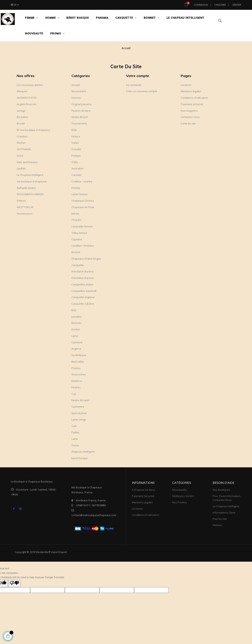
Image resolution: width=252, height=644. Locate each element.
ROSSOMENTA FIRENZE (30, 194)
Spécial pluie (79, 413)
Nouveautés (79, 91)
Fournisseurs (25, 214)
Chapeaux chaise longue (86, 259)
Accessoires (79, 374)
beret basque (80, 458)
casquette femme (82, 226)
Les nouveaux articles (30, 85)
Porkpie (76, 156)
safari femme (80, 194)
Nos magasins (189, 111)
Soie (74, 426)
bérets (75, 214)
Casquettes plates (82, 284)
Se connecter (134, 85)
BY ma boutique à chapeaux (33, 130)
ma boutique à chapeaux (32, 181)
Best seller (78, 362)
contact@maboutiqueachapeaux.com (94, 515)
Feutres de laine (81, 111)
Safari (75, 143)
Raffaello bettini (26, 188)
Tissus (75, 445)
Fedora (76, 136)
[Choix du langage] (15, 5)
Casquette (78, 265)
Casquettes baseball (84, 291)
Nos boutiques (221, 490)
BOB (74, 130)
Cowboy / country (82, 181)
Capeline (77, 239)
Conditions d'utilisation (194, 98)
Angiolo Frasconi (26, 104)
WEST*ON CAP (25, 207)
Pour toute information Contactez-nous (227, 498)
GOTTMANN (24, 149)
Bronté (21, 123)
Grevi (20, 156)
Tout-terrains (79, 123)
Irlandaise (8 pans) (82, 271)
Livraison (186, 85)
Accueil (76, 85)
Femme (76, 188)
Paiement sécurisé (192, 104)
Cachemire (78, 407)
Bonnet (76, 252)
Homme (76, 98)
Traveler (76, 149)
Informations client (224, 513)
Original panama (81, 104)
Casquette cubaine (83, 304)
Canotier (77, 175)
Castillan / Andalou (83, 246)
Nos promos (180, 502)
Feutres (76, 387)
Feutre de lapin (80, 400)
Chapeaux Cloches (83, 201)
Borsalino (22, 117)
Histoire (217, 525)
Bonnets (76, 323)
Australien (78, 168)
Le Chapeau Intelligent (30, 175)
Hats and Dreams (27, 162)
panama (76, 317)
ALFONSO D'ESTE (27, 98)
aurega (21, 111)
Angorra (76, 349)
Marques (22, 91)
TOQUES (76, 220)
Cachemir (77, 342)
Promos (76, 368)
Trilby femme (79, 233)
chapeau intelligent (83, 452)
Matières (77, 381)
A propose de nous (144, 490)
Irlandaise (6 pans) (82, 278)
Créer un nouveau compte (142, 91)
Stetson (21, 201)
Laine (75, 336)
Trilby (75, 162)
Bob (74, 310)
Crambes (22, 136)
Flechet (21, 143)
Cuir (74, 394)
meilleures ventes (183, 496)
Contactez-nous (190, 117)
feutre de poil (80, 117)
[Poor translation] (14, 583)
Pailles (75, 432)
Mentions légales (191, 91)
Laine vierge (79, 420)
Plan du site (220, 519)
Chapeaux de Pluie (83, 207)
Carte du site (188, 123)
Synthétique (79, 355)
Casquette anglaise (83, 297)
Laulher (21, 168)
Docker (76, 329)
